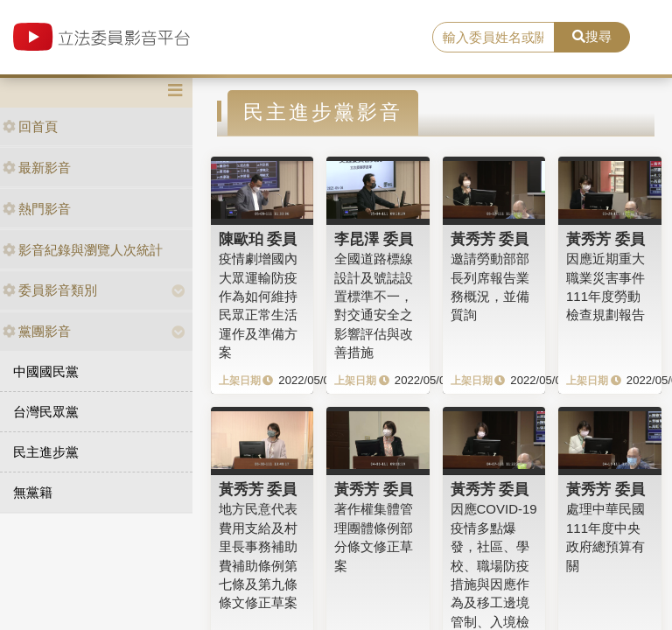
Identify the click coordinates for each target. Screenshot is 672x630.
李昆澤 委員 (374, 239)
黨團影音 (37, 331)
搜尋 (592, 36)
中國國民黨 (46, 371)
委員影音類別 (50, 290)
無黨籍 (33, 492)
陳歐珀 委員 (258, 239)
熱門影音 (37, 209)
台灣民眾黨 (46, 412)
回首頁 (30, 126)
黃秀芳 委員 (490, 239)
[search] (493, 38)
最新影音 (37, 168)
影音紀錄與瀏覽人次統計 (83, 250)
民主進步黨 (46, 452)
